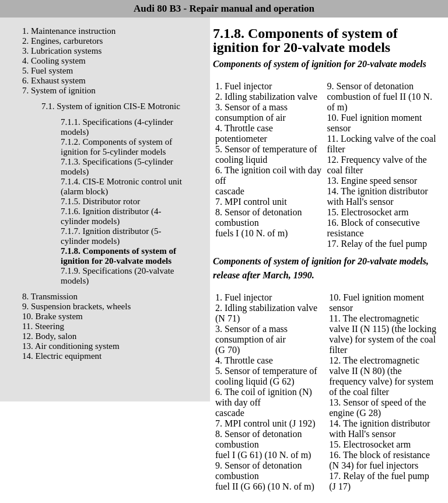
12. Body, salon (49, 336)
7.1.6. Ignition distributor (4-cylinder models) (111, 216)
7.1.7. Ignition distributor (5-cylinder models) (111, 236)
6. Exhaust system (54, 81)
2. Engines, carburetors (62, 41)
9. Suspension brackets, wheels (76, 306)
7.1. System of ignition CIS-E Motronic (111, 106)
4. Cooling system (54, 61)
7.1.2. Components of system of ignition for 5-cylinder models (116, 147)
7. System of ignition (59, 90)
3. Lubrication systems (62, 51)
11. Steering (43, 326)
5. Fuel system (48, 71)
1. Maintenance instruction (69, 31)
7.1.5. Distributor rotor (100, 201)
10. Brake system (52, 316)
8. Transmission (50, 296)
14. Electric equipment (62, 356)
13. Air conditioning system (71, 346)
